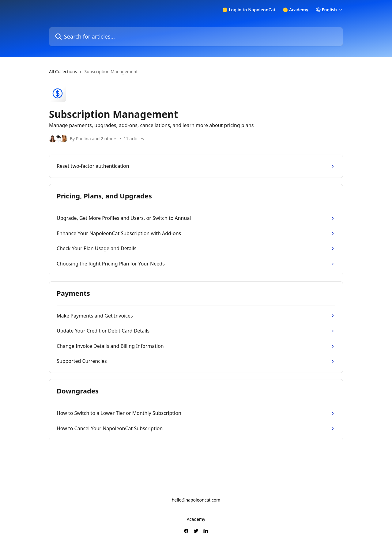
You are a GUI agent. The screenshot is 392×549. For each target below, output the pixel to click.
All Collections (63, 71)
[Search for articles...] (196, 37)
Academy (196, 519)
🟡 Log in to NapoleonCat (249, 10)
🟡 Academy (295, 10)
